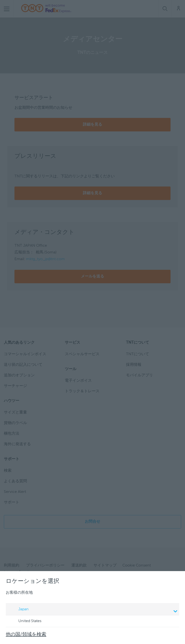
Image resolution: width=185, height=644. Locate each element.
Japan (93, 610)
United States (25, 621)
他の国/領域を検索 (26, 635)
